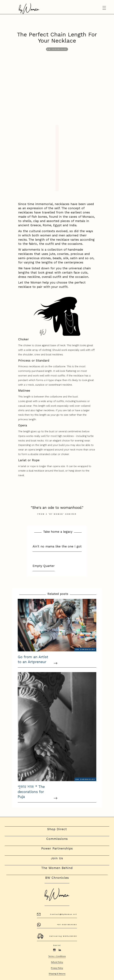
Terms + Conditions (57, 956)
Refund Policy (57, 962)
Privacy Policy (57, 968)
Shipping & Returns (57, 974)
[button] (104, 8)
